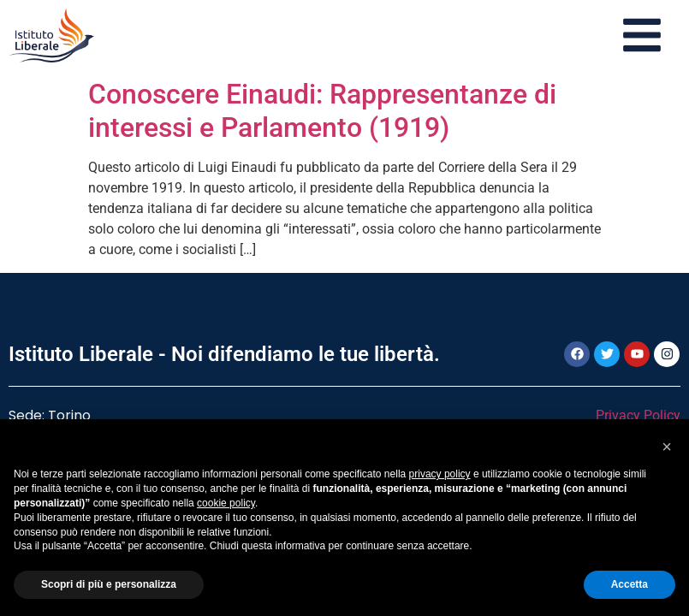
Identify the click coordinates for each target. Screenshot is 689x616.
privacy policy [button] (440, 474)
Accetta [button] (630, 584)
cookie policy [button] (226, 503)
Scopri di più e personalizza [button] (109, 584)
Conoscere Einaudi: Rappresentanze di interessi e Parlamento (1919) (322, 110)
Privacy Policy (638, 415)
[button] (667, 447)
